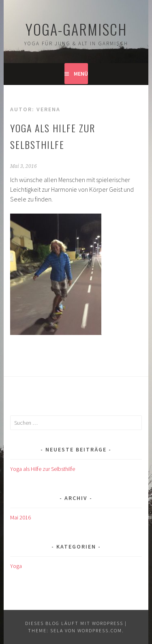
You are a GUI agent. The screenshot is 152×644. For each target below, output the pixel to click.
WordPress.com (100, 630)
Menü (81, 74)
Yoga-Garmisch (76, 29)
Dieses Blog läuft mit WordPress (74, 623)
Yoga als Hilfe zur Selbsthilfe (43, 469)
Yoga (16, 566)
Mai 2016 (20, 517)
